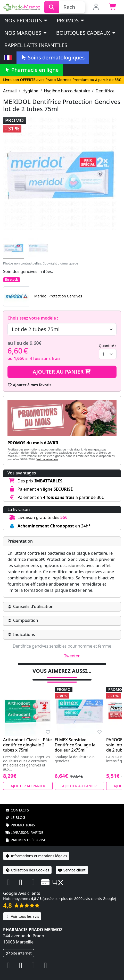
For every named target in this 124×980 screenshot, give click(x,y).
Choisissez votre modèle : (33, 318)
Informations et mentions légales (36, 856)
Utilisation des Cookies (27, 870)
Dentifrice (105, 91)
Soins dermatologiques (53, 58)
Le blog (15, 818)
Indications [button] (21, 634)
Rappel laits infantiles (36, 45)
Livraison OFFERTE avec (62, 80)
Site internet (19, 953)
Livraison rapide (24, 832)
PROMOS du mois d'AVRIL (33, 443)
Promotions (20, 825)
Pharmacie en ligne (31, 70)
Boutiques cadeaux (86, 33)
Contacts (17, 810)
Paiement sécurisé (26, 840)
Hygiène (30, 91)
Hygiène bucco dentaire (67, 91)
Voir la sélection (47, 459)
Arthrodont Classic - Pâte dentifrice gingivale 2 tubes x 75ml (27, 745)
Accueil (10, 91)
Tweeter (72, 656)
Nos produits (26, 20)
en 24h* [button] (83, 526)
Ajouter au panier (62, 372)
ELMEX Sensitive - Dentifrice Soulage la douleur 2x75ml (75, 745)
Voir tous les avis (22, 916)
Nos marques (26, 33)
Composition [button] (23, 620)
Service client (72, 870)
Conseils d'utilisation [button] (31, 606)
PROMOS (71, 20)
